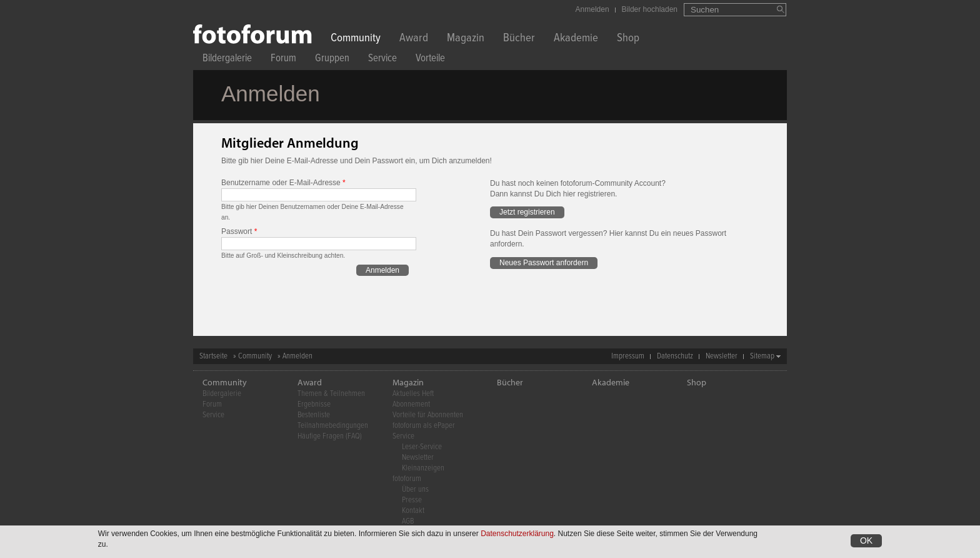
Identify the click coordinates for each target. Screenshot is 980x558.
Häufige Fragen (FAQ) (330, 436)
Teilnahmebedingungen (333, 426)
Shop (628, 39)
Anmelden (592, 9)
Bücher (519, 39)
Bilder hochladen (650, 9)
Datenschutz (675, 356)
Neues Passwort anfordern (544, 263)
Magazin (466, 39)
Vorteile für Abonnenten (428, 415)
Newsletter (722, 356)
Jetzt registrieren (527, 212)
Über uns (415, 490)
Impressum (628, 356)
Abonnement (411, 404)
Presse (412, 500)
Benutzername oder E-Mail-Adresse (283, 183)
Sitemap (762, 356)
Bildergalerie (227, 60)
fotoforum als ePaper (424, 426)
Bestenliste (314, 415)
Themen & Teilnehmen (331, 394)
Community (356, 39)
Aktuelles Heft (413, 394)
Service (382, 60)
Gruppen (332, 60)
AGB (408, 521)
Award (414, 39)
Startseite (213, 356)
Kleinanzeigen (423, 468)
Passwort (239, 231)
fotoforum (407, 479)
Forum (283, 60)
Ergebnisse (314, 404)
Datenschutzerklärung (517, 534)
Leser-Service (422, 447)
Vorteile (430, 60)
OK (866, 541)
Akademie (576, 39)
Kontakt (413, 511)
